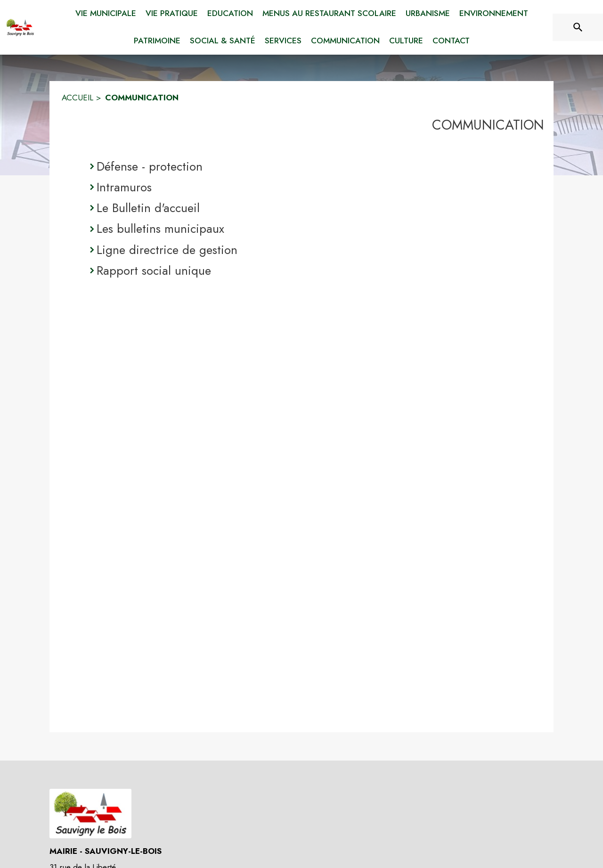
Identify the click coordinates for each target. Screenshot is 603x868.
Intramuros (124, 187)
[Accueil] (20, 27)
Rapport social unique (154, 270)
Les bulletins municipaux (160, 229)
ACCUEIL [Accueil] (77, 98)
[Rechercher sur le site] (578, 27)
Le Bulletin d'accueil (148, 208)
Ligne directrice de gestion (167, 250)
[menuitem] (106, 12)
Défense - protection (150, 166)
